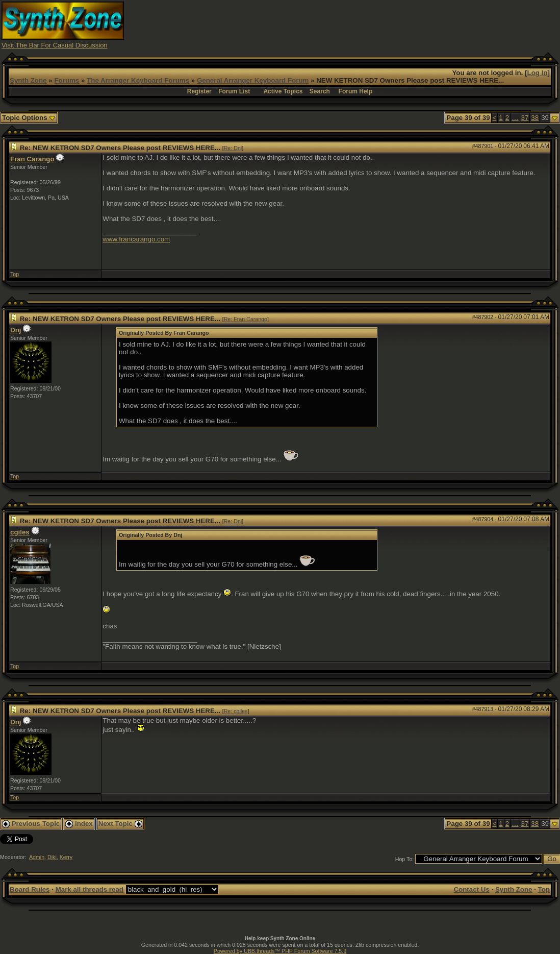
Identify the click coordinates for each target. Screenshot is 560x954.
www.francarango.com (136, 239)
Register (199, 91)
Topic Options (29, 118)
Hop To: (405, 859)
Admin (37, 857)
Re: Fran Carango (246, 319)
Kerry (66, 857)
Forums (67, 80)
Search (320, 91)
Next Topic (120, 824)
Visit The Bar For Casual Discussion (55, 45)
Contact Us (471, 889)
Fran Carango (32, 159)
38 (535, 118)
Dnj (16, 330)
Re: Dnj (233, 148)
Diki (52, 857)
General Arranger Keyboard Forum (253, 80)
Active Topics (283, 91)
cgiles (20, 532)
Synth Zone (28, 80)
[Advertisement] (373, 25)
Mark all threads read (90, 889)
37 (525, 118)
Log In (538, 73)
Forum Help (356, 91)
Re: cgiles (236, 711)
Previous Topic (31, 824)
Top (15, 274)
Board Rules (30, 889)
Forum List (234, 91)
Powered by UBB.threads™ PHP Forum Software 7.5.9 (280, 951)
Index (79, 824)
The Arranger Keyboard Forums (138, 80)
